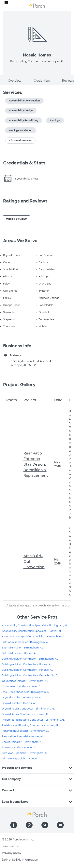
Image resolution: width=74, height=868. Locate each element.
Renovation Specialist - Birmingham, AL (26, 731)
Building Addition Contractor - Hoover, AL (27, 664)
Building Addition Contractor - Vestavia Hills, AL (30, 675)
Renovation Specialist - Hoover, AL (23, 736)
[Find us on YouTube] (60, 825)
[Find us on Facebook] (14, 825)
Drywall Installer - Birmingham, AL (22, 698)
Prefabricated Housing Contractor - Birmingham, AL (33, 720)
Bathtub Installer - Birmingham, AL (22, 648)
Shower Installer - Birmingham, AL (22, 742)
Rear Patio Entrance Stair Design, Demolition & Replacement (36, 464)
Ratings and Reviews (25, 201)
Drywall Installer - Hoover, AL (19, 703)
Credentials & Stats (24, 163)
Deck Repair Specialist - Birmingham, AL (26, 692)
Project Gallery (19, 385)
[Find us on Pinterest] (29, 825)
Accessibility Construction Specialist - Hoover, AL (32, 631)
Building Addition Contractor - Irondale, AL (28, 670)
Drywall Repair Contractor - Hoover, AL (25, 714)
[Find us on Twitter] (45, 825)
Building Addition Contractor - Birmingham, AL (30, 659)
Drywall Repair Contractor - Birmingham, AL (28, 709)
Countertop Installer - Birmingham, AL (25, 681)
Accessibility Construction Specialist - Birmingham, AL (35, 625)
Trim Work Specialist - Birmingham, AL (25, 753)
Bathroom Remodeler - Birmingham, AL (26, 642)
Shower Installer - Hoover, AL (19, 748)
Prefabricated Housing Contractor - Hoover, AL (30, 725)
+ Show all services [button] (20, 140)
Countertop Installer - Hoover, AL (22, 687)
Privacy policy (12, 853)
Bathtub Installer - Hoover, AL (20, 653)
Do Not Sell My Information (20, 860)
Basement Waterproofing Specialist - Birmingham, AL (34, 637)
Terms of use (11, 846)
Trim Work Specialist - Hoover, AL (22, 759)
